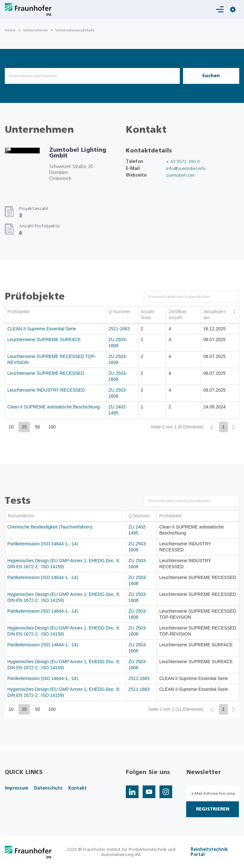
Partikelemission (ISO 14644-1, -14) (43, 544)
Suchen (211, 76)
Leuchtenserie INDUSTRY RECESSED (46, 390)
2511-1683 (119, 329)
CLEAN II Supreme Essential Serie (42, 329)
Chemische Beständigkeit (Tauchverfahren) (50, 527)
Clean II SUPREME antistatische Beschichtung (54, 407)
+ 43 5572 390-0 (183, 162)
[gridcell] (56, 329)
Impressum (17, 788)
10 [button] (11, 427)
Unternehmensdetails (75, 30)
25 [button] (24, 427)
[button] (212, 427)
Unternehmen (36, 30)
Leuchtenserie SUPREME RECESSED (46, 373)
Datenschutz (48, 788)
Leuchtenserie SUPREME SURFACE (44, 340)
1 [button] (223, 427)
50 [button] (37, 427)
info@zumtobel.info (186, 169)
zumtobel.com (180, 175)
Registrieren (213, 809)
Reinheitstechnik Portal (209, 852)
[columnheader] (56, 315)
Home (10, 30)
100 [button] (52, 427)
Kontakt (78, 788)
